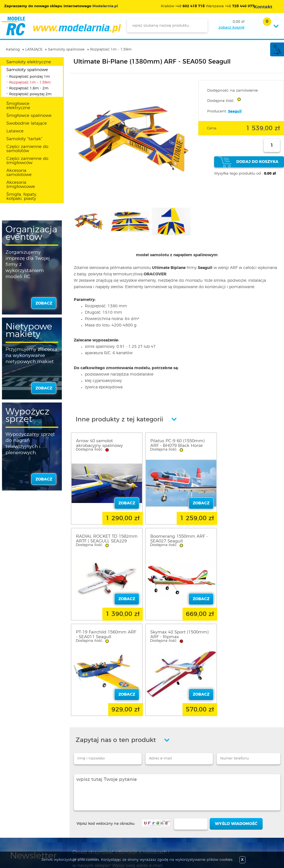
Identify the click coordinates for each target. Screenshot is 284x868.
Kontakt (17, 824)
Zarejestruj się (75, 804)
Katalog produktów (132, 811)
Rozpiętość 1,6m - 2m (29, 88)
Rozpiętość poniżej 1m (30, 77)
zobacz (44, 303)
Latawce (15, 131)
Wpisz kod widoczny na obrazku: (106, 724)
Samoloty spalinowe (66, 50)
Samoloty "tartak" (24, 139)
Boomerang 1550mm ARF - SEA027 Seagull (105, 537)
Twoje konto (74, 811)
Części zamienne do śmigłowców (27, 161)
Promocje (123, 798)
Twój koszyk (73, 818)
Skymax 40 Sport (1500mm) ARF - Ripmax (248, 537)
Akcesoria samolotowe (19, 173)
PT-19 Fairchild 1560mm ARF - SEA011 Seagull (173, 537)
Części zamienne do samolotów (27, 149)
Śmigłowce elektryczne (18, 106)
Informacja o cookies (30, 818)
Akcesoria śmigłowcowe (21, 185)
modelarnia (61, 26)
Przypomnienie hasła (82, 824)
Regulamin (21, 804)
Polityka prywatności (29, 811)
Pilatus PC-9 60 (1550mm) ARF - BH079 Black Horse (174, 443)
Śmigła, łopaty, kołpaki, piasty (22, 197)
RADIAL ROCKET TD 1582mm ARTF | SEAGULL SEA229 (246, 446)
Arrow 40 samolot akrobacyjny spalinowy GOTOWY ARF (99, 446)
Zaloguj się (72, 798)
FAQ (14, 831)
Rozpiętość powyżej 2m (30, 94)
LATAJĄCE (34, 50)
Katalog (13, 50)
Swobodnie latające (27, 123)
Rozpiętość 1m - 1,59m (111, 50)
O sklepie (19, 798)
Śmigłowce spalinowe (29, 116)
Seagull (235, 111)
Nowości (122, 804)
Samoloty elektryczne (29, 62)
